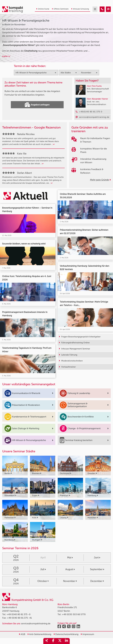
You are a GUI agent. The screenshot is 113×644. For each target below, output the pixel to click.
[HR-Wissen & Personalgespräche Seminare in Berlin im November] (102, 9)
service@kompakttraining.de (36, 623)
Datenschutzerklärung (66, 634)
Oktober (43, 581)
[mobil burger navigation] (95, 9)
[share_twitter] (60, 641)
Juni (97, 558)
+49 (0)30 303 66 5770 (74, 614)
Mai (70, 558)
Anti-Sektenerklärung (39, 634)
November (70, 581)
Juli (43, 569)
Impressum (87, 634)
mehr (6, 56)
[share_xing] (47, 641)
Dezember (97, 581)
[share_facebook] (53, 641)
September (97, 569)
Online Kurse (43, 9)
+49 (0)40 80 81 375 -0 (19, 614)
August (70, 569)
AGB (22, 634)
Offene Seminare (60, 9)
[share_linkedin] (66, 641)
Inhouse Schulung (80, 9)
